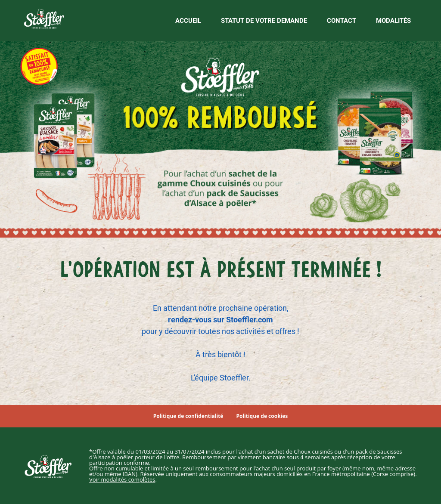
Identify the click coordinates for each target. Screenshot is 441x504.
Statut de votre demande (264, 21)
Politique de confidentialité (188, 416)
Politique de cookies (262, 416)
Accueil (188, 21)
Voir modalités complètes (122, 479)
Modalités (393, 21)
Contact (342, 21)
